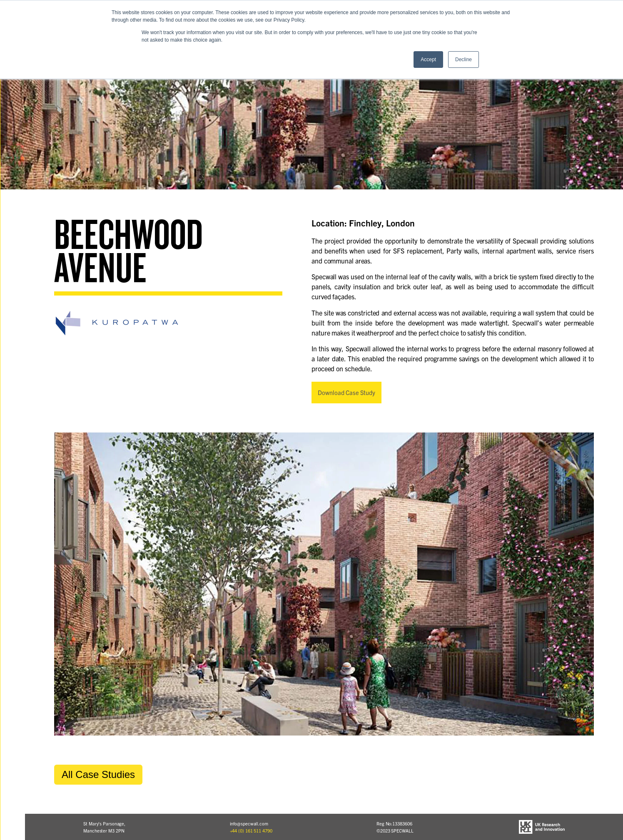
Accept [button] (428, 60)
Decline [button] (464, 60)
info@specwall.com (249, 823)
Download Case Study (346, 392)
